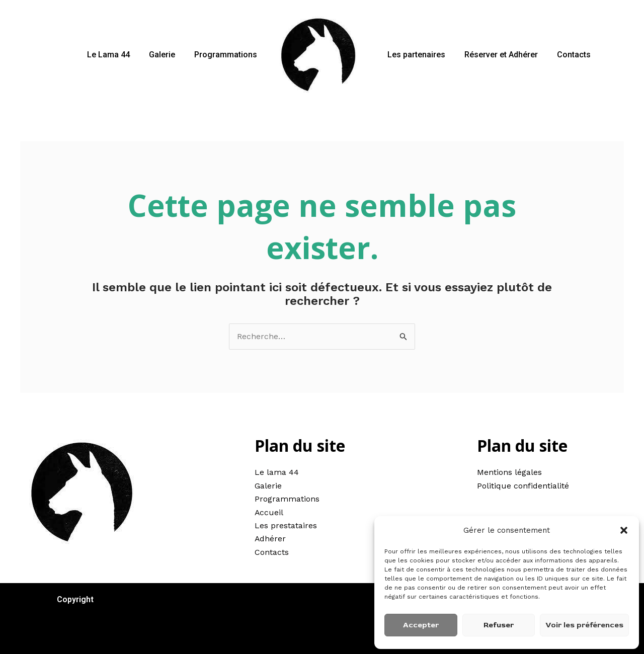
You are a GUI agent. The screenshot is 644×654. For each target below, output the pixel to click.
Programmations (227, 55)
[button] (624, 530)
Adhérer (270, 539)
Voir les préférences (584, 625)
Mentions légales (509, 473)
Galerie (167, 55)
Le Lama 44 (116, 55)
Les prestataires (286, 525)
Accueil (269, 512)
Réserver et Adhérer (497, 55)
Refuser (499, 625)
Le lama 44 (277, 473)
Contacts (566, 55)
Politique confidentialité (523, 486)
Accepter (421, 625)
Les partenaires (415, 55)
